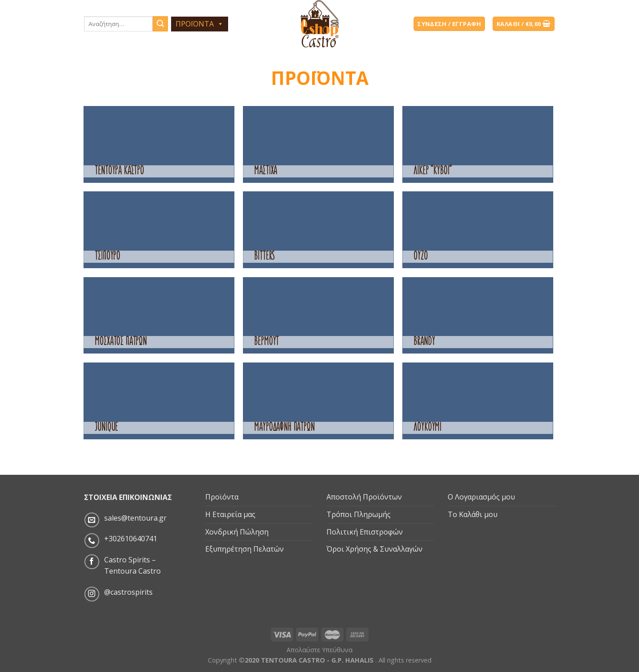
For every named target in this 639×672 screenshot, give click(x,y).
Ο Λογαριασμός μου (481, 497)
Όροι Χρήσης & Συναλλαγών (375, 549)
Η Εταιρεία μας (230, 514)
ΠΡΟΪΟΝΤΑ (200, 24)
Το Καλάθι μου (473, 514)
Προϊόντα (222, 497)
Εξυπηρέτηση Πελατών (245, 549)
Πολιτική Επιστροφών (365, 532)
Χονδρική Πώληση (237, 532)
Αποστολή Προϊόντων (364, 497)
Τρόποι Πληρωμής (359, 514)
